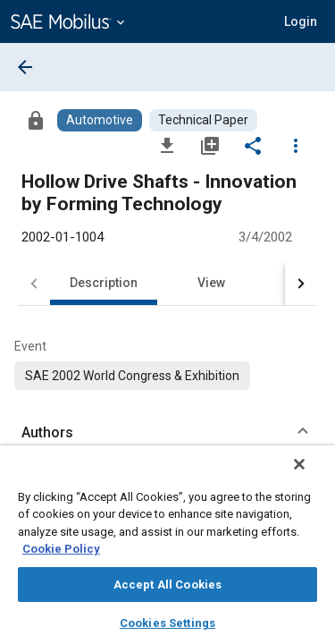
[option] (132, 376)
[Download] (167, 145)
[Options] (296, 145)
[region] (167, 551)
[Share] (253, 145)
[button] (301, 21)
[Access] (36, 120)
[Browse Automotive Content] (100, 120)
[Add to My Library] (210, 145)
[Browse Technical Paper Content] (203, 120)
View (211, 283)
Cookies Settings (167, 623)
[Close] (312, 476)
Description (104, 283)
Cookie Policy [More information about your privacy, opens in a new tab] (61, 549)
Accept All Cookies (167, 585)
